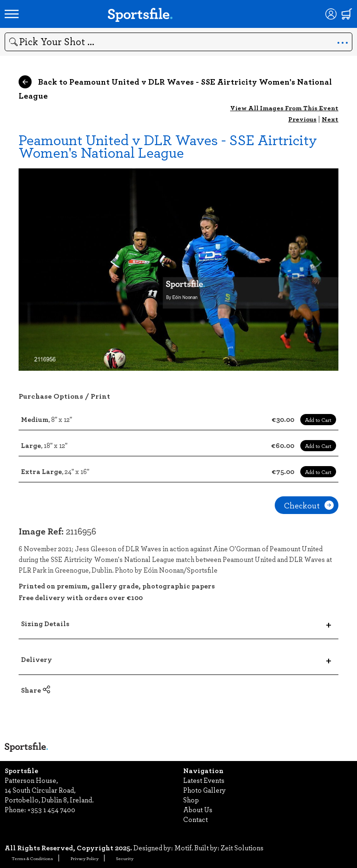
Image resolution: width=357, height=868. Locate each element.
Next (330, 119)
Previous (302, 119)
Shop (191, 800)
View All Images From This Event (284, 108)
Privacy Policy (85, 858)
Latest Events (204, 780)
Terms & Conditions (32, 858)
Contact (195, 819)
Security (125, 858)
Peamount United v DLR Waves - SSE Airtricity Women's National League (168, 146)
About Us (198, 809)
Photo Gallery (205, 790)
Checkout (309, 505)
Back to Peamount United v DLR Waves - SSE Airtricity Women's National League (175, 88)
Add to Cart (318, 420)
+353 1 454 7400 (51, 809)
